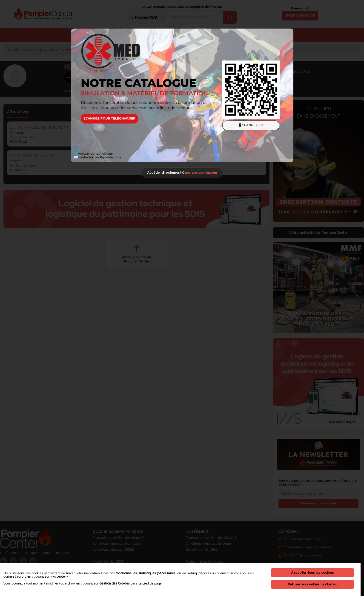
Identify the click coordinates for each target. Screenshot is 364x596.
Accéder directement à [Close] (182, 172)
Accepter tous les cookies (312, 572)
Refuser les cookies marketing (312, 584)
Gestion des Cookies (115, 583)
